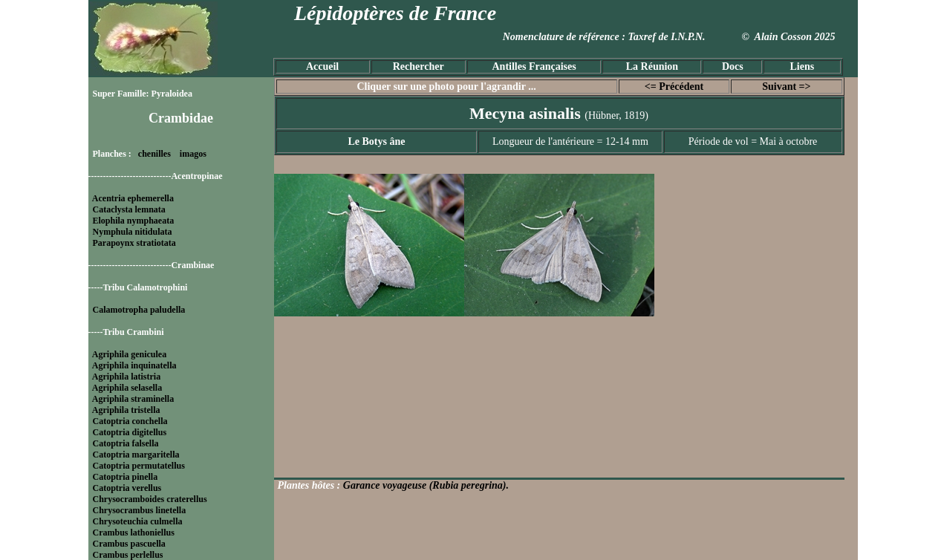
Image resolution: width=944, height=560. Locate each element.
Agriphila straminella (133, 399)
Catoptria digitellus (130, 432)
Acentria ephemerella (133, 198)
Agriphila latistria (126, 377)
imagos (193, 154)
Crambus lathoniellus (134, 533)
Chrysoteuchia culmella (138, 521)
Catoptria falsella (126, 443)
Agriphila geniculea (129, 354)
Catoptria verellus (127, 488)
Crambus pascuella (129, 544)
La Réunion (652, 66)
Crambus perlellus (128, 555)
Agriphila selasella (127, 388)
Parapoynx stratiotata (134, 243)
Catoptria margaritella (136, 455)
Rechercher (419, 66)
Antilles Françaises (534, 66)
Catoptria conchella (130, 421)
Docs (733, 66)
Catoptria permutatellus (139, 466)
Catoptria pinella (126, 477)
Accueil (322, 66)
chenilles (154, 154)
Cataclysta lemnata (129, 209)
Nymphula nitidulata (133, 232)
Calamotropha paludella (139, 310)
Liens (802, 66)
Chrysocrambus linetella (140, 510)
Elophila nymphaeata (134, 221)
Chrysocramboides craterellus (150, 499)
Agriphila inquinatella (134, 365)
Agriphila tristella (126, 410)
